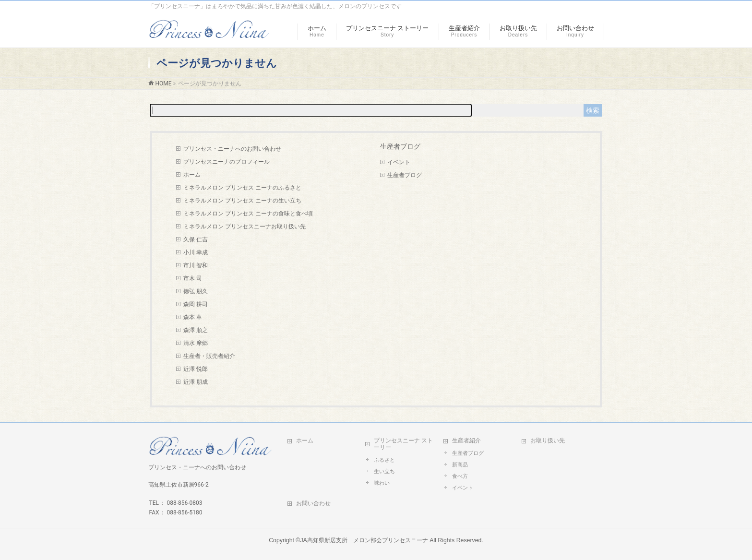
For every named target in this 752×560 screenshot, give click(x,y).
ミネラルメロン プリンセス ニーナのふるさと (242, 188)
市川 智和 (196, 265)
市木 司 (193, 278)
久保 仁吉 (196, 239)
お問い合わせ (313, 503)
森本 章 (193, 317)
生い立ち (384, 471)
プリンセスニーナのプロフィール (227, 162)
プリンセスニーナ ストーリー (403, 444)
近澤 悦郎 (196, 369)
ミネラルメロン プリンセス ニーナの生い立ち (242, 201)
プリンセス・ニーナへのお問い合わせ (232, 149)
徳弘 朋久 (196, 291)
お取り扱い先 (548, 441)
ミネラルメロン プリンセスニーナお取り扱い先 (245, 226)
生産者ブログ (405, 175)
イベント (399, 162)
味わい (382, 483)
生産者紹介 (466, 441)
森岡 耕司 (196, 304)
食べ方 (460, 476)
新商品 (460, 465)
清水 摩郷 (196, 343)
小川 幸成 (196, 252)
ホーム (192, 175)
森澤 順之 (196, 330)
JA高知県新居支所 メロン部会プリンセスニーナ (364, 540)
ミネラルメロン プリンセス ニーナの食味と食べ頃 (248, 214)
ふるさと (384, 460)
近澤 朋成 (196, 382)
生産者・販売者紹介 (209, 356)
